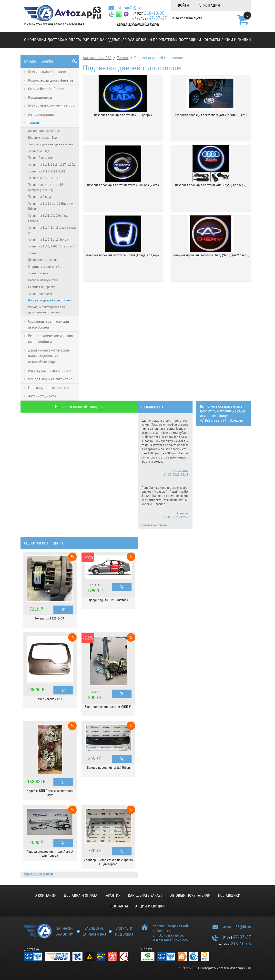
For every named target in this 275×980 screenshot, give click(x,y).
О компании (35, 40)
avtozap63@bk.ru (131, 8)
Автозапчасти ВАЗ (97, 58)
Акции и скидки (236, 40)
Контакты (211, 40)
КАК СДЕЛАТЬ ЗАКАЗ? (117, 40)
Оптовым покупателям (156, 40)
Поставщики (190, 40)
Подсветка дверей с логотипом (159, 58)
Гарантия (90, 40)
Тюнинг (123, 58)
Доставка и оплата (64, 40)
